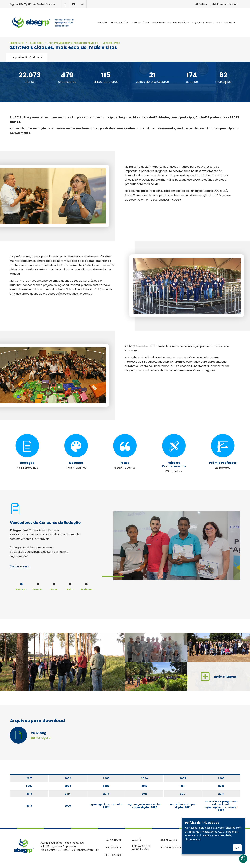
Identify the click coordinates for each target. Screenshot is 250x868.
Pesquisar (240, 23)
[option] (125, 546)
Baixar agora (41, 737)
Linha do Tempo (111, 43)
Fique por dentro (203, 23)
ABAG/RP (102, 23)
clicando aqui (193, 839)
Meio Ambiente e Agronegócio (171, 23)
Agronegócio (140, 23)
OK (237, 848)
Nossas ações (119, 23)
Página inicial (92, 23)
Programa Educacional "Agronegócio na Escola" (74, 43)
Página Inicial (17, 43)
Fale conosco (226, 23)
